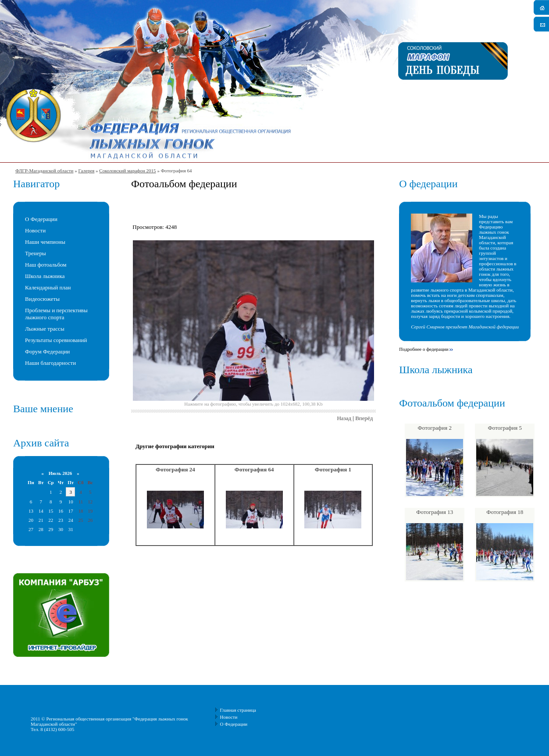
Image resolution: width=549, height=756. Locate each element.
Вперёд (364, 418)
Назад (344, 418)
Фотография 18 (505, 512)
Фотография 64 (254, 469)
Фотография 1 (333, 469)
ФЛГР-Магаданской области (44, 171)
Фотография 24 (175, 469)
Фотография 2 (435, 428)
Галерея (86, 171)
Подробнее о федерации (424, 349)
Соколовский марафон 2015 (127, 171)
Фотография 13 (435, 512)
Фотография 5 (505, 428)
